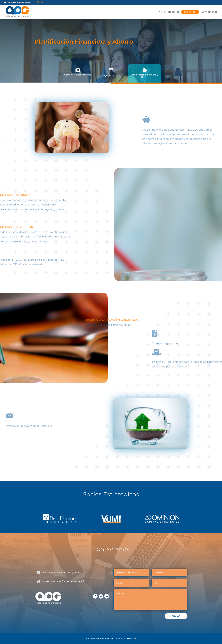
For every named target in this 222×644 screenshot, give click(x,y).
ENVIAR (176, 616)
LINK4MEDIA (130, 638)
